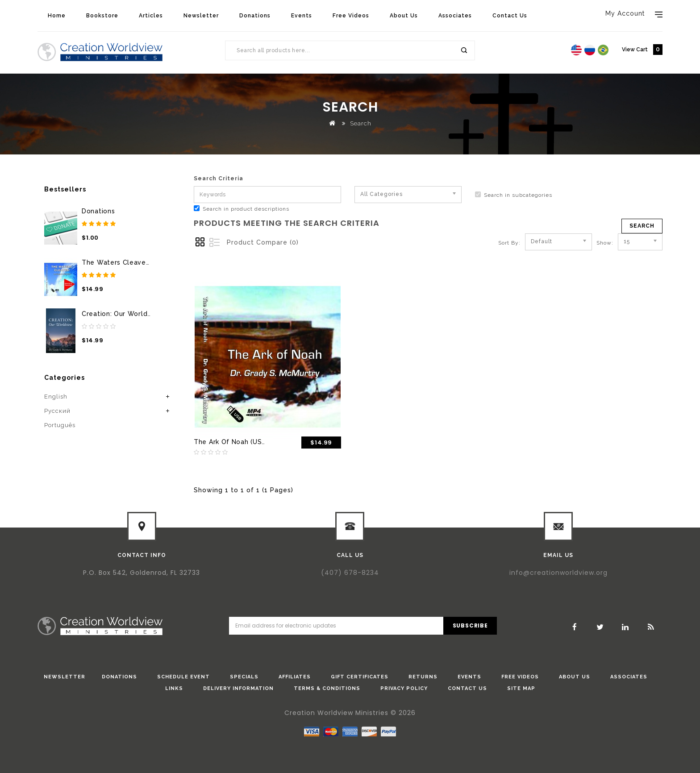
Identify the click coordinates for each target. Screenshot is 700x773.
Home (57, 16)
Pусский (57, 411)
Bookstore (102, 16)
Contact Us (510, 16)
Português (60, 425)
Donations (255, 16)
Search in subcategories (514, 195)
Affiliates (295, 677)
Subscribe (470, 625)
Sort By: (509, 243)
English (56, 397)
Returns (423, 677)
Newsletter (201, 16)
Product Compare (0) (263, 242)
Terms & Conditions (327, 688)
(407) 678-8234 (350, 573)
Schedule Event (183, 677)
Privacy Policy (404, 688)
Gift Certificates (360, 677)
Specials (244, 677)
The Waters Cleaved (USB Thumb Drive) (148, 262)
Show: (599, 243)
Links (174, 688)
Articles (151, 16)
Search (463, 50)
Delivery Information (238, 688)
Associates (455, 16)
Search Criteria (219, 179)
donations (119, 677)
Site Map (521, 688)
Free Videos (351, 16)
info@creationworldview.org (558, 573)
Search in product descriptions (242, 209)
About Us (404, 16)
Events (302, 16)
